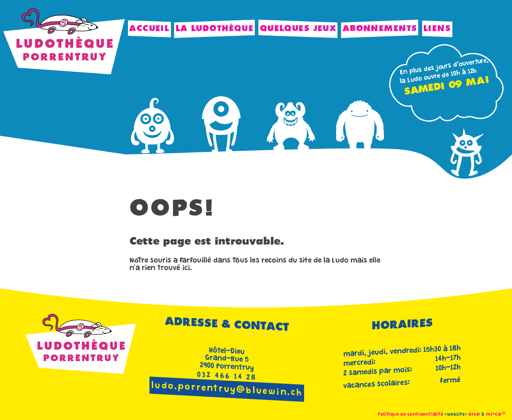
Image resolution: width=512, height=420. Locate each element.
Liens (437, 29)
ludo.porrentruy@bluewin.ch (227, 390)
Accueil (149, 29)
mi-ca (496, 415)
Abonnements (380, 29)
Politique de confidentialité (411, 415)
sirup (474, 415)
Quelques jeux (298, 29)
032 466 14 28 (227, 377)
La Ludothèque (215, 29)
